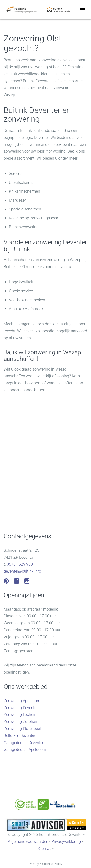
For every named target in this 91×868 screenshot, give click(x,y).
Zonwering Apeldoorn (22, 701)
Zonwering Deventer (21, 708)
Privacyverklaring (66, 841)
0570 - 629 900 (20, 564)
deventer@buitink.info (22, 571)
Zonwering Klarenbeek (23, 729)
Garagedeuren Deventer (24, 743)
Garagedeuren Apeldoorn (25, 749)
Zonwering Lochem (20, 715)
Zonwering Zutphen (20, 722)
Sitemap (44, 849)
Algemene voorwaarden (28, 841)
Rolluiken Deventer (19, 736)
